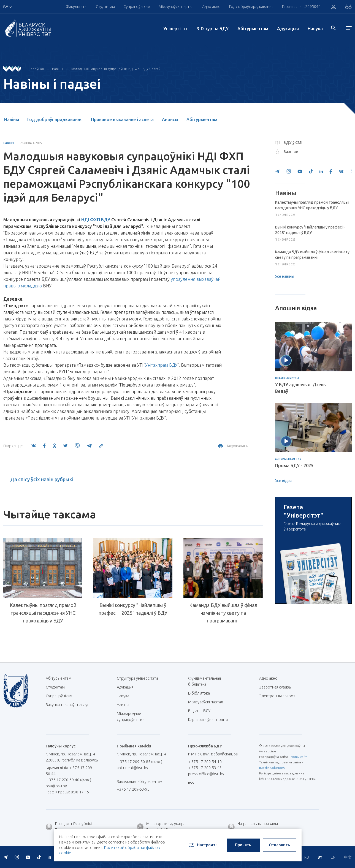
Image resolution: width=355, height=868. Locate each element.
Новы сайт (299, 757)
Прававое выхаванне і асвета (122, 119)
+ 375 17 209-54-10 (205, 762)
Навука (315, 29)
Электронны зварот (277, 696)
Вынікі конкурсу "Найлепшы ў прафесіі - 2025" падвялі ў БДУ (133, 609)
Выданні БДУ (199, 711)
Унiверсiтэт (176, 29)
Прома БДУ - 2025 (294, 466)
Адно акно (211, 7)
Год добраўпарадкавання (251, 7)
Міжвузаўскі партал (176, 7)
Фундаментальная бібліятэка (204, 681)
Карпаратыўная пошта (210, 720)
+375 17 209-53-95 (133, 789)
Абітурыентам (253, 29)
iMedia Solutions (272, 768)
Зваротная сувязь (275, 687)
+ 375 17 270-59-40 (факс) (68, 780)
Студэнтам (105, 7)
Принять (243, 845)
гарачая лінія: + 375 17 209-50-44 (69, 771)
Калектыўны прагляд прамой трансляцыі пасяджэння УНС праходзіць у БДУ (43, 613)
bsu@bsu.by (56, 786)
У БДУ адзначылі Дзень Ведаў (300, 388)
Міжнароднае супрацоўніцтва (133, 717)
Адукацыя (288, 29)
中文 (348, 857)
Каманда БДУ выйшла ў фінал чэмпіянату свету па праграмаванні (223, 613)
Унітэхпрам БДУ (161, 365)
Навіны (58, 69)
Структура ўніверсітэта (137, 678)
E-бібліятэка (201, 693)
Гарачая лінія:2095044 (301, 7)
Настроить (203, 845)
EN (333, 857)
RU (307, 857)
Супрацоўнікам (137, 7)
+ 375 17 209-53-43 (205, 768)
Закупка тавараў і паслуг (67, 705)
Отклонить (279, 845)
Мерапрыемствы (287, 379)
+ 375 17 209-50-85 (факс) (139, 762)
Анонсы (170, 119)
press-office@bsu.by (206, 774)
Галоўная (37, 69)
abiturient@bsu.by (132, 768)
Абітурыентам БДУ (288, 459)
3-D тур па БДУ (213, 29)
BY (320, 857)
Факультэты (76, 7)
